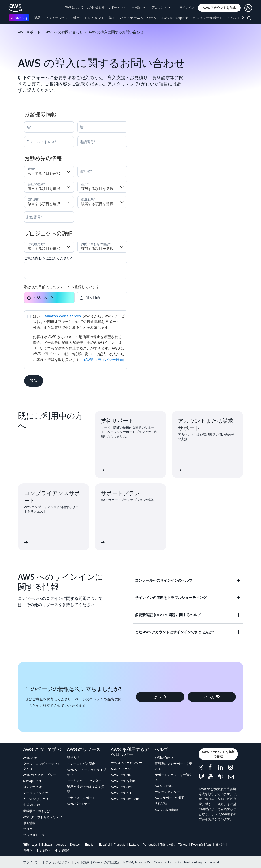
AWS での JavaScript (126, 799)
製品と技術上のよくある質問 (86, 789)
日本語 (220, 845)
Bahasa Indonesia (54, 845)
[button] (219, 8)
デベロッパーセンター (126, 763)
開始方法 (73, 758)
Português (150, 845)
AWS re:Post (164, 786)
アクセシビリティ (58, 862)
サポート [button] (117, 7)
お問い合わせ (96, 7)
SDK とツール (121, 769)
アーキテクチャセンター (84, 781)
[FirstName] (49, 127)
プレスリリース (34, 835)
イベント (234, 18)
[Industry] (102, 187)
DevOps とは (32, 781)
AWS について (74, 7)
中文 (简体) (44, 851)
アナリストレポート (81, 798)
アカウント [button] (162, 7)
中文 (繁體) (63, 851)
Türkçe (183, 845)
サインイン (187, 8)
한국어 (28, 851)
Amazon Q (19, 18)
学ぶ (112, 18)
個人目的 (90, 298)
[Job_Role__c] (49, 172)
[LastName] (102, 127)
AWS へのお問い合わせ (65, 32)
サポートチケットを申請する (173, 777)
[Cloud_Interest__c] (76, 270)
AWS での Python (123, 781)
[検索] (250, 19)
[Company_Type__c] (49, 187)
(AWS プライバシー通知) (104, 360)
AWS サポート (29, 32)
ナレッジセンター (167, 792)
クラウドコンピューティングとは (42, 766)
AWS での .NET (122, 775)
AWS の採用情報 (166, 810)
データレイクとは (36, 793)
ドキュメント (94, 18)
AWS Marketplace (175, 18)
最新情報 (29, 823)
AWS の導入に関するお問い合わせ (116, 32)
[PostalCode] (49, 217)
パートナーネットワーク (138, 18)
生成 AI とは (32, 805)
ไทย (209, 845)
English (90, 845)
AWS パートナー (79, 804)
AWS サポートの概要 (170, 798)
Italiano (134, 845)
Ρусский (197, 845)
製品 (37, 18)
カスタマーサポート (208, 18)
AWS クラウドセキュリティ (43, 817)
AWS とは (30, 758)
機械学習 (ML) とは (37, 811)
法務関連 (161, 804)
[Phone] (102, 142)
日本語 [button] (139, 7)
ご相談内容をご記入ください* (48, 258)
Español (104, 845)
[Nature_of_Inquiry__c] (102, 247)
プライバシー (32, 862)
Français (120, 845)
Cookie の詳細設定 (106, 862)
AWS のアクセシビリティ (41, 775)
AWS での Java (122, 787)
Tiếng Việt (168, 845)
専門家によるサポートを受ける (173, 766)
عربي (34, 845)
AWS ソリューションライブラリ (87, 772)
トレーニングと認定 (81, 764)
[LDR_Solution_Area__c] (49, 247)
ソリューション (57, 18)
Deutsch (76, 845)
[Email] (49, 142)
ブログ (28, 829)
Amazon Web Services (63, 316)
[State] (102, 202)
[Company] (102, 171)
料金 (76, 18)
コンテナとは (32, 787)
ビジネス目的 (41, 298)
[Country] (49, 202)
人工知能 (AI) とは (36, 799)
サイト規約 (82, 862)
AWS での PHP (122, 793)
